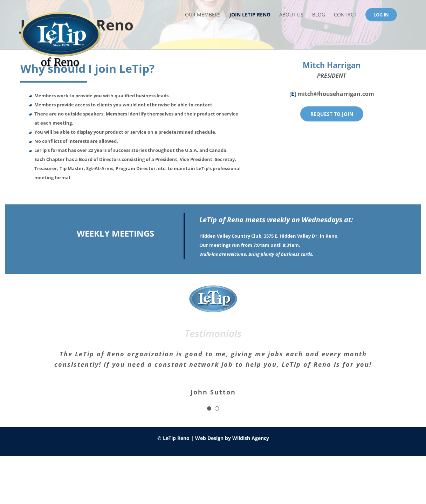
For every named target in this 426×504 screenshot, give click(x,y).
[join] (332, 114)
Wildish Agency (251, 438)
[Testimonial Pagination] (209, 408)
